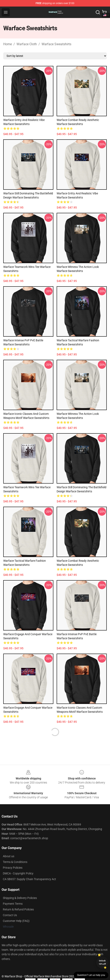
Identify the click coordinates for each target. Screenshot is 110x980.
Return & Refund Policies (18, 909)
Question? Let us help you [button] (91, 975)
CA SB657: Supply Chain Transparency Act (29, 879)
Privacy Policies (13, 868)
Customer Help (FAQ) (16, 921)
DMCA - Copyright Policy (18, 873)
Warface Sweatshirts (56, 44)
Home (8, 44)
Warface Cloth (27, 44)
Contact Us (10, 915)
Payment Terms (13, 904)
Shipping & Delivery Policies (20, 898)
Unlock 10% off (102, 962)
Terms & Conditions (15, 862)
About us (9, 856)
